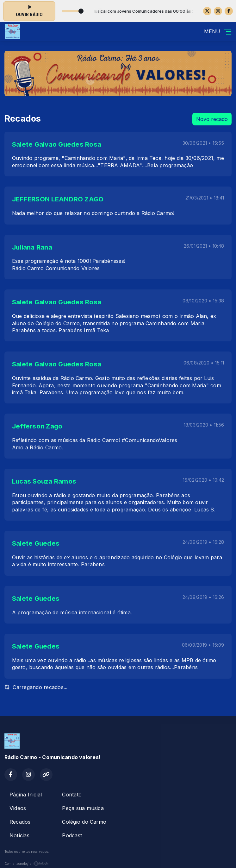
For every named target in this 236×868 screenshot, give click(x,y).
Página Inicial (26, 795)
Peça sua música (83, 808)
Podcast (72, 835)
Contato (72, 795)
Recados (20, 822)
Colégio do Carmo (84, 822)
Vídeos (18, 808)
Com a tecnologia (27, 864)
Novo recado (212, 119)
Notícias (19, 835)
